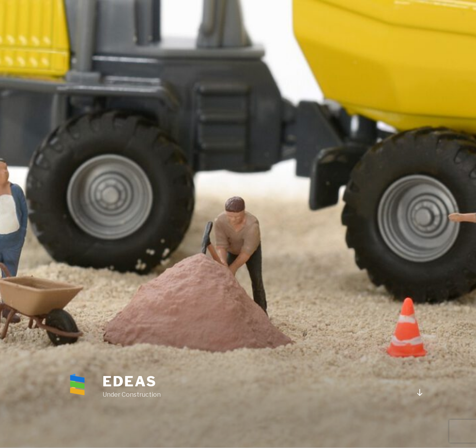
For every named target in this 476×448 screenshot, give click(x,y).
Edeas (130, 381)
